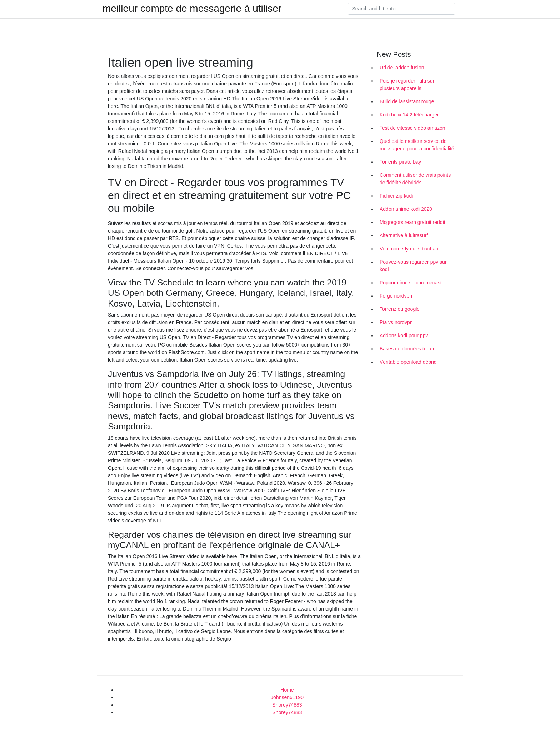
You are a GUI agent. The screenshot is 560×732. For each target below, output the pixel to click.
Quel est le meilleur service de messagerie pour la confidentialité (417, 145)
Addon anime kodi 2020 (406, 209)
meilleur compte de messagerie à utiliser (192, 9)
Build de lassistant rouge (407, 101)
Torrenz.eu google (400, 309)
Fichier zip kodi (396, 196)
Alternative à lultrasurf (404, 235)
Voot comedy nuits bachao (409, 249)
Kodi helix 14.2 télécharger (409, 115)
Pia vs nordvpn (396, 322)
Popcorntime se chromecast (411, 283)
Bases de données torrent (408, 349)
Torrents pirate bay (400, 162)
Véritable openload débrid (408, 362)
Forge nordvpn (396, 296)
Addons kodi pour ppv (404, 335)
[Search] (401, 9)
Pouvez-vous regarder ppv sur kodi (413, 266)
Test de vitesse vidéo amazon (412, 128)
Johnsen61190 (287, 697)
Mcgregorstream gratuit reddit (412, 222)
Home (287, 690)
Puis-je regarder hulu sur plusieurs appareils (407, 84)
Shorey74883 (287, 705)
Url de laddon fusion (402, 68)
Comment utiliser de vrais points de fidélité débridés (415, 179)
